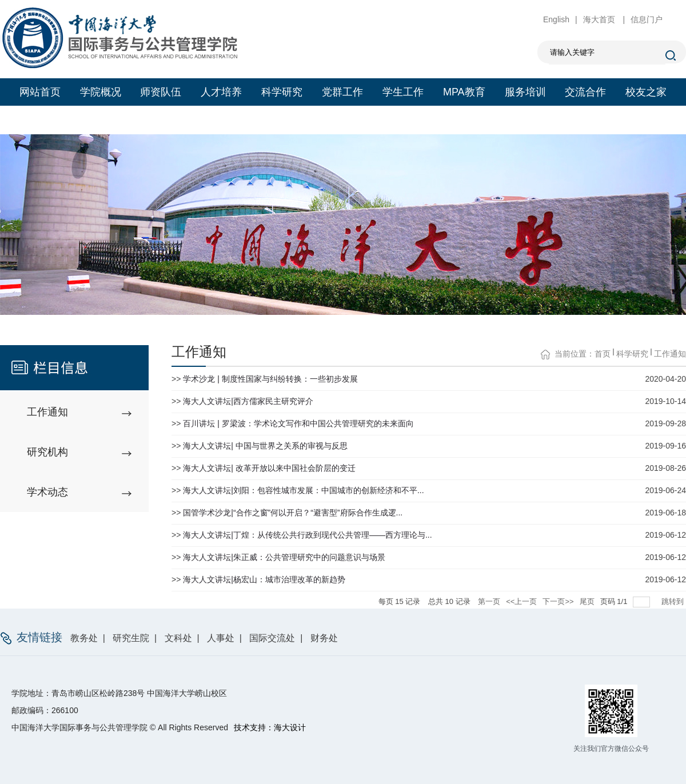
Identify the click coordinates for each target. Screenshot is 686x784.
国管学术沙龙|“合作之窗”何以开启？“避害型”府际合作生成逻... (293, 513)
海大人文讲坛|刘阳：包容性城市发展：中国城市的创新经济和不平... (303, 490)
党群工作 (342, 92)
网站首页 (40, 92)
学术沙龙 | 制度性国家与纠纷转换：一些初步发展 (270, 379)
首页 (603, 354)
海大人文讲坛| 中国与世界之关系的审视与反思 (265, 446)
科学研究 (282, 92)
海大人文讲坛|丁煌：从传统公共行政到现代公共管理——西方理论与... (307, 535)
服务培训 (525, 92)
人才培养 (221, 92)
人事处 (221, 638)
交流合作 (585, 92)
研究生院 (131, 638)
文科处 (178, 638)
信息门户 (647, 19)
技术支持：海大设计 (270, 727)
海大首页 (600, 19)
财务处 (324, 638)
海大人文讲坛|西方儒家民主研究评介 (248, 401)
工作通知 (670, 354)
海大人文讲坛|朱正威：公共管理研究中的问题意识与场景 (284, 557)
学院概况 (101, 92)
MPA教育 (464, 92)
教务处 (84, 638)
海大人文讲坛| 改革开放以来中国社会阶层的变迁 (269, 468)
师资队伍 (161, 92)
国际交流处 (272, 638)
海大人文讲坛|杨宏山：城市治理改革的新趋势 (264, 579)
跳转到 (674, 601)
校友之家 (646, 92)
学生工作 (403, 92)
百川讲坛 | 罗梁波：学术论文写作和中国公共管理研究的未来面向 (298, 423)
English (556, 19)
